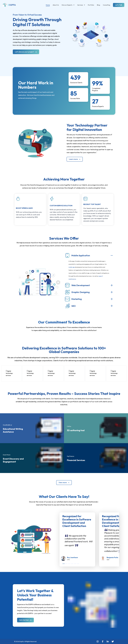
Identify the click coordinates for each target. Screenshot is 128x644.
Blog (98, 5)
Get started (25, 620)
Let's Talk (119, 5)
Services (81, 5)
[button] (36, 142)
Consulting (106, 5)
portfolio (74, 402)
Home (48, 5)
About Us (56, 5)
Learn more (75, 159)
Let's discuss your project (26, 52)
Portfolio (91, 5)
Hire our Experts (68, 5)
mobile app (72, 267)
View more (64, 483)
